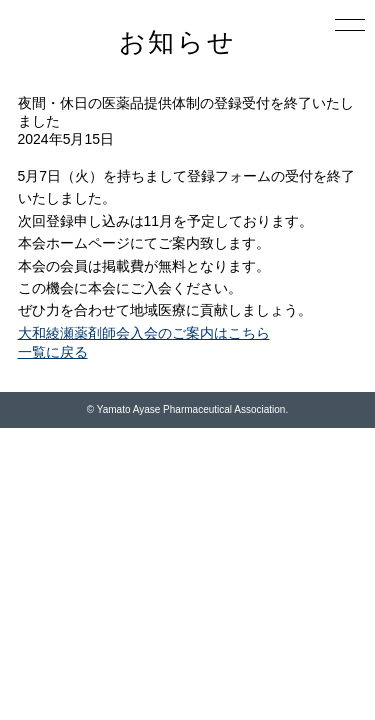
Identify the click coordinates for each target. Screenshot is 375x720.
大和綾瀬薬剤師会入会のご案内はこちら (144, 333)
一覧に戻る (53, 352)
